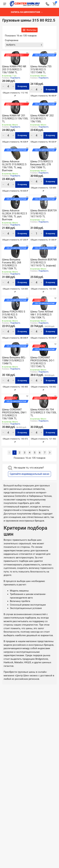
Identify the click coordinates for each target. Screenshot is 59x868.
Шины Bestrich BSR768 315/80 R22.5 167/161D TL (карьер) (44, 263)
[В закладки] (27, 53)
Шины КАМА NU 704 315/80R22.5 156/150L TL (44, 413)
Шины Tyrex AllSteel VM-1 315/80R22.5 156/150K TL (42, 315)
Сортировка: (12, 40)
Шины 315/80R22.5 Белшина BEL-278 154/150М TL (42, 164)
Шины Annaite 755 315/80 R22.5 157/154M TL (41, 69)
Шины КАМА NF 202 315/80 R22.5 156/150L (42, 118)
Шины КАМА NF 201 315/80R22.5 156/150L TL (15, 118)
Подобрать (15, 78)
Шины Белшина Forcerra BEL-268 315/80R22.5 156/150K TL (12, 264)
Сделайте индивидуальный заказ (29, 474)
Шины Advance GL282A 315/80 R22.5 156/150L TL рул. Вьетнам (14, 215)
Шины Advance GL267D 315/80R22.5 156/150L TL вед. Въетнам (14, 166)
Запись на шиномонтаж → (27, 12)
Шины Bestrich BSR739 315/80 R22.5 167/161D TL (44, 213)
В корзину (22, 86)
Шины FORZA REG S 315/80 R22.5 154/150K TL (14, 315)
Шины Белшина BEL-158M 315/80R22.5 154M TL (14, 360)
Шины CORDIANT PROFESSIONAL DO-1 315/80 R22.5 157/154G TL (42, 362)
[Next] (50, 453)
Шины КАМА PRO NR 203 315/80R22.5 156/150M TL (14, 69)
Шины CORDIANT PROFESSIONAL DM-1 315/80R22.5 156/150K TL (14, 414)
